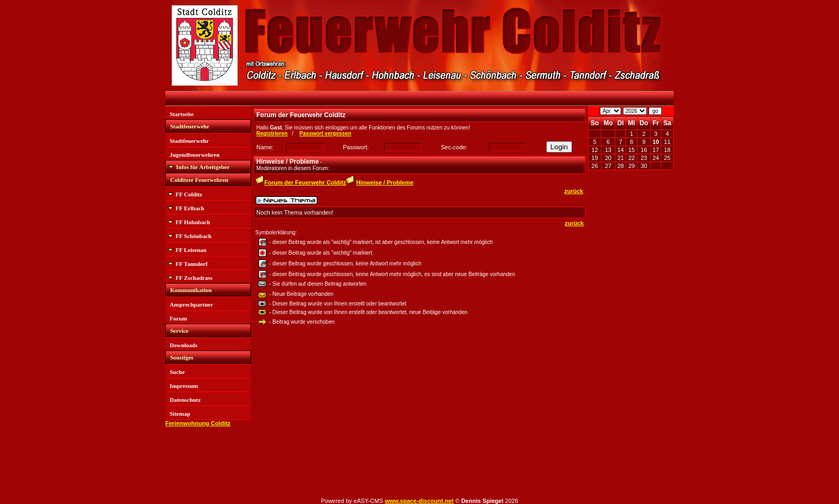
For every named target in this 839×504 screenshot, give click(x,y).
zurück (574, 191)
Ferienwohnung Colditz (198, 423)
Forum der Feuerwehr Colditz (305, 182)
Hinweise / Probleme (385, 182)
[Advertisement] (631, 337)
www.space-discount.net (419, 501)
